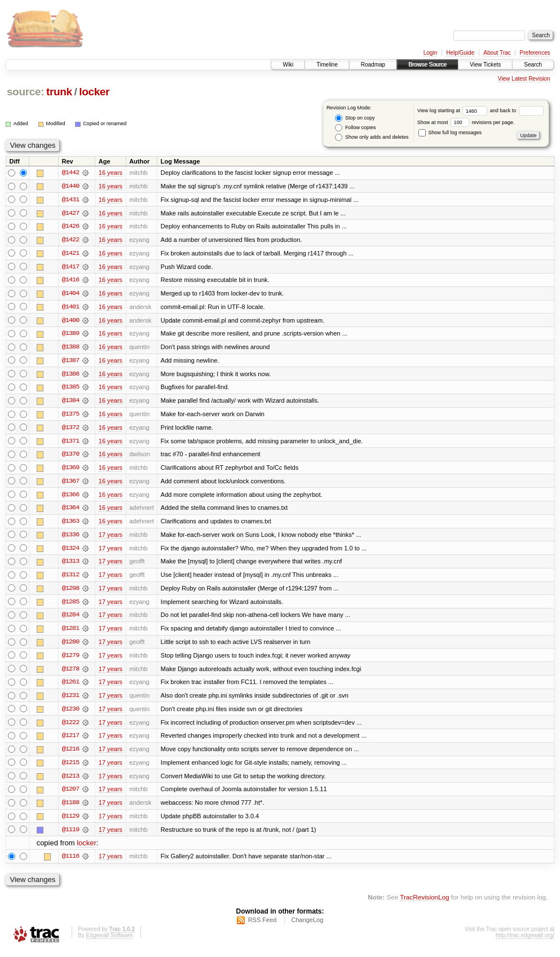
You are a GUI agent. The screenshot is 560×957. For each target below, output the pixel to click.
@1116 (70, 863)
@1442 (70, 173)
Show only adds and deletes (372, 137)
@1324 (70, 552)
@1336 (70, 538)
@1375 (70, 416)
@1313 (70, 565)
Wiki (288, 65)
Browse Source (427, 65)
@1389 (70, 335)
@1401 (70, 308)
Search (533, 65)
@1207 (70, 795)
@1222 (70, 727)
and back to (517, 111)
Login (430, 53)
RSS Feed (263, 927)
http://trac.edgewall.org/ (525, 942)
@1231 (70, 700)
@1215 (70, 768)
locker (94, 92)
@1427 (70, 213)
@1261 (70, 687)
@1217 (70, 741)
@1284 (70, 619)
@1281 (70, 633)
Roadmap (373, 65)
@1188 (70, 809)
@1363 (70, 524)
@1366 (70, 497)
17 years (111, 538)
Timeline (327, 65)
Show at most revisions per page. (466, 122)
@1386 (70, 376)
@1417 (70, 267)
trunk (59, 92)
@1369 (70, 470)
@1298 (70, 592)
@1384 (70, 403)
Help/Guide (460, 53)
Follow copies (355, 128)
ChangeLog (307, 927)
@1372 (70, 430)
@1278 (70, 673)
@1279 (70, 660)
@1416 (70, 281)
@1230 (70, 714)
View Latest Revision (524, 79)
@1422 (70, 240)
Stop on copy (355, 118)
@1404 (70, 294)
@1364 (70, 511)
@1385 (70, 389)
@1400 (70, 321)
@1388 (70, 349)
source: (25, 92)
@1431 (70, 200)
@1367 (70, 484)
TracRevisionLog (424, 904)
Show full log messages (450, 133)
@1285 (70, 606)
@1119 (70, 836)
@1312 (70, 579)
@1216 (70, 755)
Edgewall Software (109, 942)
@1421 (70, 254)
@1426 (70, 227)
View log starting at (454, 111)
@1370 (70, 457)
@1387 (70, 362)
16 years (111, 173)
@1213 (70, 782)
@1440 (70, 186)
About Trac (497, 53)
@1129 (70, 822)
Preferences (535, 53)
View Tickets (485, 65)
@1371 (70, 443)
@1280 (70, 646)
